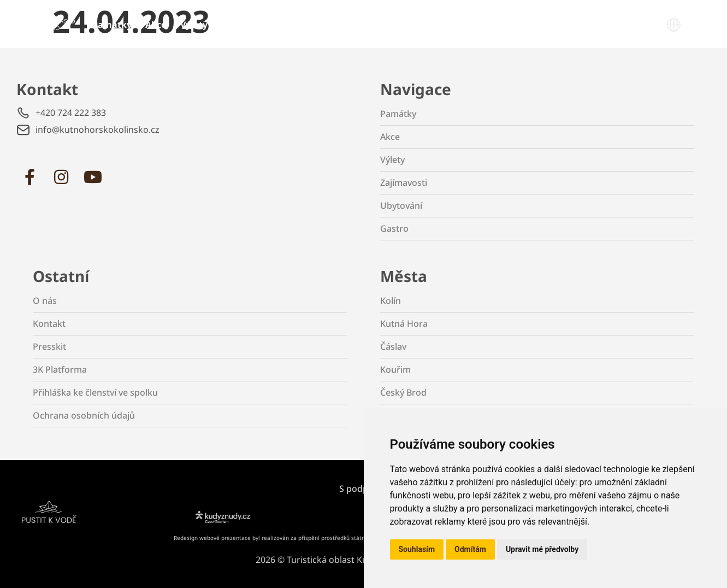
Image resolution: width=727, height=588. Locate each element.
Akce (156, 25)
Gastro (359, 25)
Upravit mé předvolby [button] (542, 549)
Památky (112, 25)
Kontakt (49, 324)
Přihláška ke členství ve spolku (95, 392)
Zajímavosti (247, 25)
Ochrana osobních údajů (84, 415)
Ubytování (309, 25)
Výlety (194, 25)
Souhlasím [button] (417, 549)
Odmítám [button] (470, 549)
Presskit (49, 346)
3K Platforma (60, 369)
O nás (45, 301)
